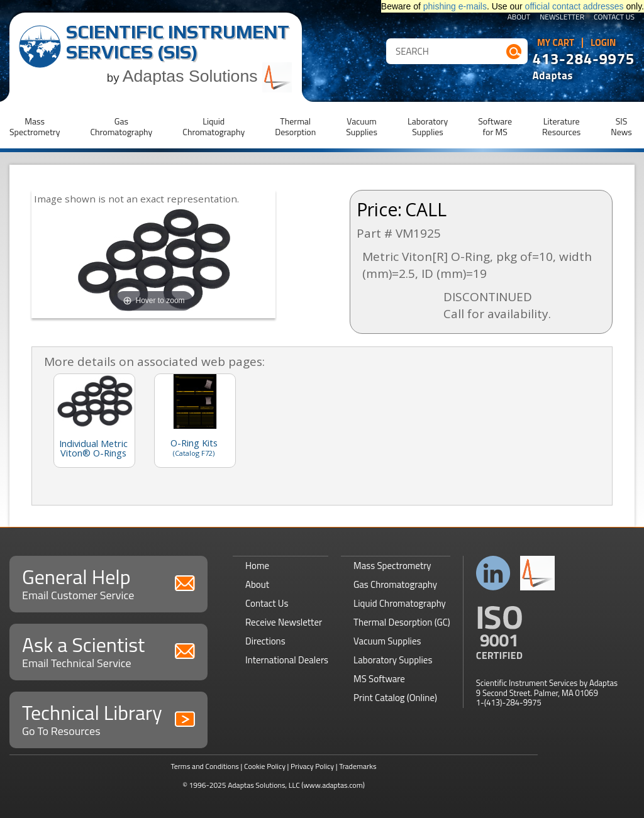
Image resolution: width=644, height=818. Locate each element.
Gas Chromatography (395, 584)
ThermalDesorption (295, 126)
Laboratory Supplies (393, 660)
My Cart (556, 43)
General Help (108, 583)
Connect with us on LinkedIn (493, 573)
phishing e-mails (455, 6)
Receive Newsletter (284, 622)
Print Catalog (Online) (395, 698)
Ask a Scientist (108, 650)
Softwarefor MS (495, 126)
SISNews (621, 126)
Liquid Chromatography (400, 603)
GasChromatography (121, 126)
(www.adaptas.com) (333, 785)
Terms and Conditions (205, 766)
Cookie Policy (265, 766)
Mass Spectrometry (392, 566)
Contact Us (614, 18)
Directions (265, 641)
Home (257, 566)
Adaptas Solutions (208, 76)
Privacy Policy (312, 766)
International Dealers (287, 660)
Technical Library (108, 718)
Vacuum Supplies (387, 641)
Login (603, 43)
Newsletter (562, 18)
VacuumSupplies (362, 126)
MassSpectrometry (35, 126)
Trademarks (358, 766)
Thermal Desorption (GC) (402, 622)
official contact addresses (575, 6)
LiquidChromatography (214, 126)
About (519, 18)
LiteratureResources (561, 126)
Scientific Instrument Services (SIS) (178, 42)
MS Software (379, 679)
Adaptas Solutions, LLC (264, 785)
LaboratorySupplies (428, 126)
